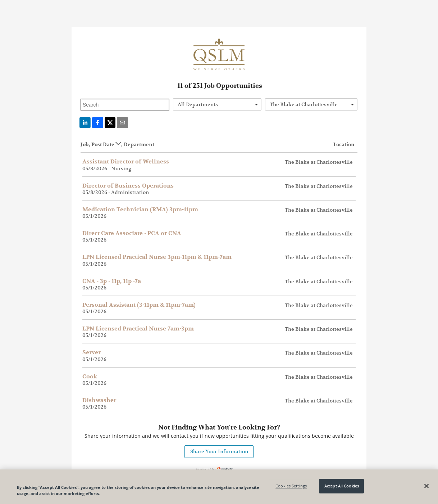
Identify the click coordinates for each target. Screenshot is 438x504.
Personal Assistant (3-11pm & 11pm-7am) (139, 305)
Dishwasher (99, 400)
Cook (90, 377)
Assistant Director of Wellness (126, 162)
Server (92, 352)
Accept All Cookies (342, 487)
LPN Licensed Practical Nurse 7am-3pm (138, 329)
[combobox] (217, 104)
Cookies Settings (291, 487)
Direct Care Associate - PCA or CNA (132, 233)
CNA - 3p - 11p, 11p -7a (112, 281)
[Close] (426, 487)
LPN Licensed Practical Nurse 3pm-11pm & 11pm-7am (157, 257)
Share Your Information (219, 451)
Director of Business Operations (128, 186)
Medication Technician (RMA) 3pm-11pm (140, 210)
